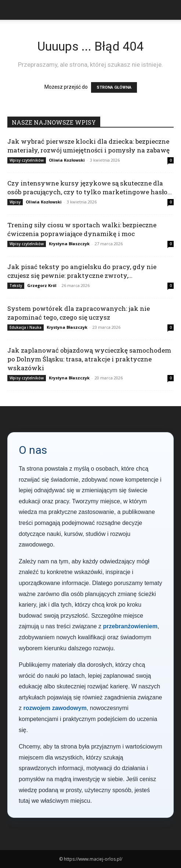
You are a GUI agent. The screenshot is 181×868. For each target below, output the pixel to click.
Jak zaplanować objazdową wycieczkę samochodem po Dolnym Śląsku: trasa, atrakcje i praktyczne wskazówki (89, 359)
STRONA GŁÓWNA (114, 87)
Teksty (16, 286)
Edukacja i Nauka (26, 327)
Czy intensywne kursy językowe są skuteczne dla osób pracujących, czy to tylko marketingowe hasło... (90, 187)
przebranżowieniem (130, 626)
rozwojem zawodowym (55, 708)
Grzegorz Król (42, 285)
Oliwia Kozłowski (67, 160)
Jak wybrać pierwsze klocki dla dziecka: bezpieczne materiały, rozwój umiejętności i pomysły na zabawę (88, 146)
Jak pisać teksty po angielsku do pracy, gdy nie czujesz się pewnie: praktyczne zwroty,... (82, 271)
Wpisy (15, 202)
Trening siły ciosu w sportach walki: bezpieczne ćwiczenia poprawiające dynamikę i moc (82, 229)
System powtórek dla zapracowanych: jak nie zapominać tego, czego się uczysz (79, 313)
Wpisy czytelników (27, 160)
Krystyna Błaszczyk (69, 244)
